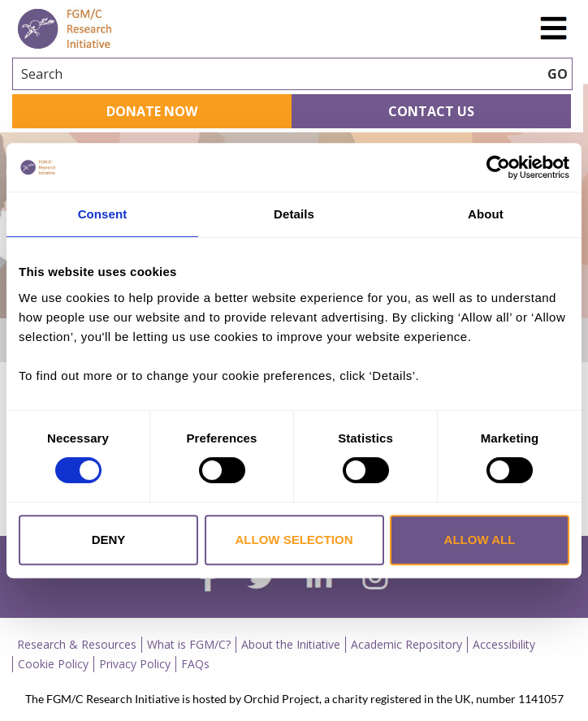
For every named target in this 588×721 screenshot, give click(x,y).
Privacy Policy (135, 664)
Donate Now (152, 111)
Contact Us (431, 111)
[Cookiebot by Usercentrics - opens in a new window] (498, 167)
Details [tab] (294, 214)
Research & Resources (77, 644)
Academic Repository (406, 644)
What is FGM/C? (189, 644)
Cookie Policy (53, 664)
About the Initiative (291, 644)
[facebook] (208, 579)
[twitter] (261, 579)
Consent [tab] (103, 214)
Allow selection (294, 540)
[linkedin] (319, 578)
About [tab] (486, 214)
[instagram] (375, 578)
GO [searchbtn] (558, 74)
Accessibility (504, 644)
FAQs (195, 664)
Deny (109, 540)
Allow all (480, 540)
